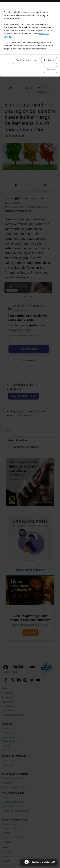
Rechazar (49, 60)
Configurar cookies (26, 60)
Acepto (51, 70)
